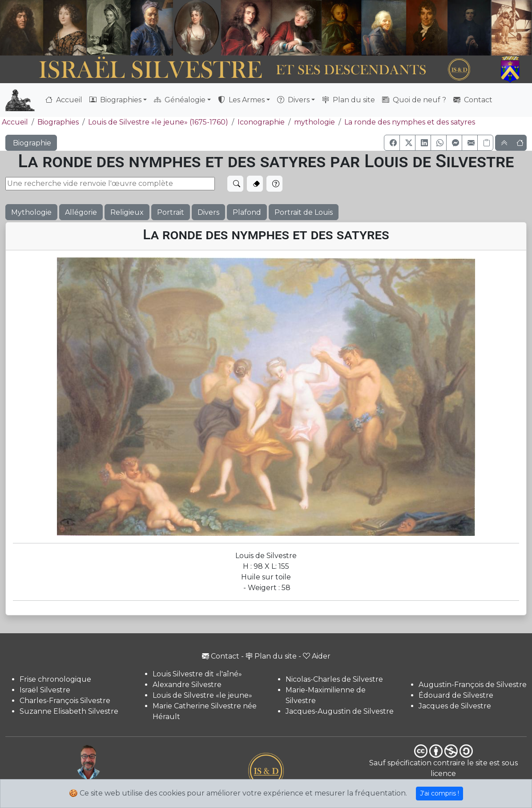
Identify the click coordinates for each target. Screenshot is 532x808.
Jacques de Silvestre (455, 706)
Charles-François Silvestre (65, 701)
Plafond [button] (247, 212)
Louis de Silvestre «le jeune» (202, 695)
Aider (317, 656)
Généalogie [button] (180, 100)
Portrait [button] (171, 212)
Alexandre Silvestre (187, 685)
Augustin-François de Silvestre (473, 685)
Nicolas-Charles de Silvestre (334, 679)
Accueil (64, 100)
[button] (392, 143)
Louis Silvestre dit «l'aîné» (197, 674)
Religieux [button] (127, 212)
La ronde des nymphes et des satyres (410, 122)
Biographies (58, 122)
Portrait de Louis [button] (304, 212)
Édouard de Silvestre (456, 695)
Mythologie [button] (31, 212)
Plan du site (349, 100)
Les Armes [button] (241, 100)
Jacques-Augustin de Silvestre (340, 711)
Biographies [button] (115, 100)
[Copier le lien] (485, 143)
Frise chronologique (55, 679)
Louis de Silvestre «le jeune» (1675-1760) (158, 122)
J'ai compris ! (439, 793)
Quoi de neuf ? (414, 100)
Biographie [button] (31, 143)
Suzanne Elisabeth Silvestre (69, 711)
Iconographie (261, 122)
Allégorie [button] (81, 212)
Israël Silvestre (45, 690)
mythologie (314, 122)
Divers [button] (293, 100)
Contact (473, 100)
